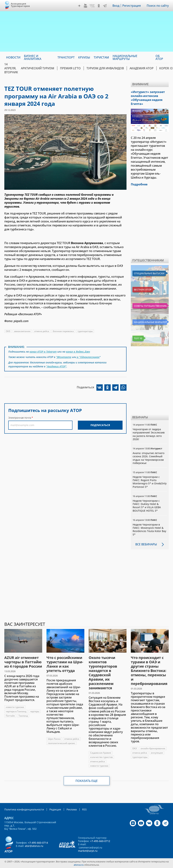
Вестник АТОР (143, 290)
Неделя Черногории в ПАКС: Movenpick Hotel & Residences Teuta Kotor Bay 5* (149, 530)
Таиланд (23, 716)
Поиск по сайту (158, 6)
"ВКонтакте (64, 357)
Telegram (105, 6)
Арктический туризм (38, 68)
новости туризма (15, 707)
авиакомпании (22, 331)
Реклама (72, 809)
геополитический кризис (62, 743)
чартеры (35, 711)
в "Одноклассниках (88, 357)
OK (99, 6)
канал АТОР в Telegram (43, 352)
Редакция (55, 809)
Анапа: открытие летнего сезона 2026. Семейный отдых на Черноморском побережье (148, 458)
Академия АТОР (142, 68)
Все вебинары (146, 544)
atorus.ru (79, 865)
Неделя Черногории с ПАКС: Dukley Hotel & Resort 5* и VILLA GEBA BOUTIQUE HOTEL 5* (147, 506)
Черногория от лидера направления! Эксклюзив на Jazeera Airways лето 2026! (149, 434)
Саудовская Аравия (101, 753)
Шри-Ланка (54, 739)
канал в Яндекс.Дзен (78, 352)
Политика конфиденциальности (24, 809)
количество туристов (101, 757)
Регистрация (132, 6)
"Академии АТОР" (56, 366)
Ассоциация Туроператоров (20, 5)
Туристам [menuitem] (101, 57)
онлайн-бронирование (153, 748)
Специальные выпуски (149, 273)
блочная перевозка (63, 331)
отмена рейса (42, 331)
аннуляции (157, 753)
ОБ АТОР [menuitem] (159, 57)
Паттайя (10, 716)
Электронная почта (20, 418)
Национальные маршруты (150, 322)
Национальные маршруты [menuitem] (125, 57)
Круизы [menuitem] (84, 57)
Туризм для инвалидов (105, 68)
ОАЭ (8, 331)
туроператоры (85, 331)
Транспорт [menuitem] (66, 57)
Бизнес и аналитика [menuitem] (33, 57)
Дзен (79, 6)
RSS (84, 809)
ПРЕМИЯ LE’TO (70, 68)
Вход (116, 6)
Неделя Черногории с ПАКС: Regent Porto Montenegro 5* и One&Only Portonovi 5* (150, 482)
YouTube (85, 6)
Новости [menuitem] (13, 57)
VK (92, 6)
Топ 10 (138, 338)
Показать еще (87, 781)
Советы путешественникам (150, 306)
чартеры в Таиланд (16, 711)
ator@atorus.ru (34, 846)
